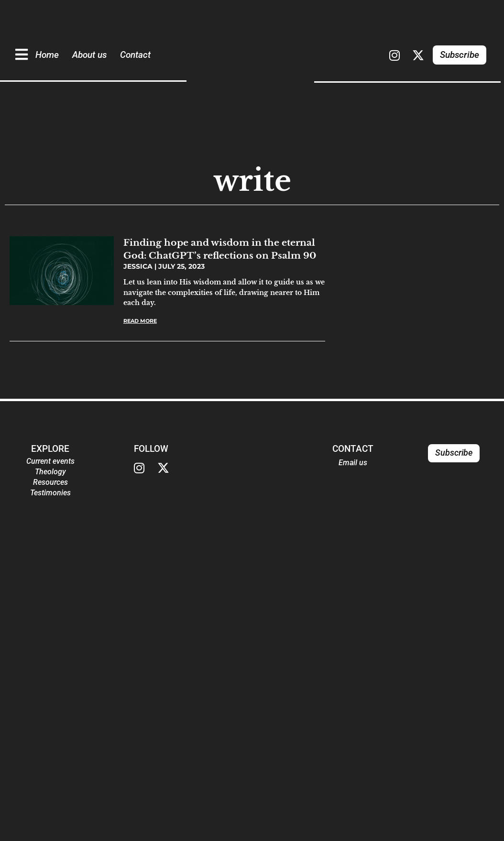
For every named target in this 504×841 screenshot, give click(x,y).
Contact (135, 55)
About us (89, 55)
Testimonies (50, 493)
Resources (50, 482)
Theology (50, 472)
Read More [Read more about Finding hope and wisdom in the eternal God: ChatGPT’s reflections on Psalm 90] (140, 321)
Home (47, 55)
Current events (50, 461)
